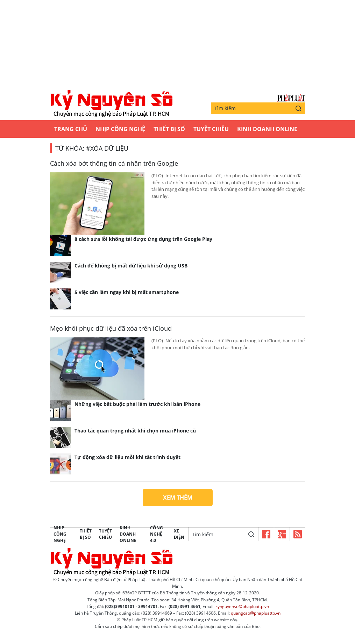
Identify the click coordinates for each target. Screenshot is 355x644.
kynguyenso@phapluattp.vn (242, 606)
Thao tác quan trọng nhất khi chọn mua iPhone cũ (135, 431)
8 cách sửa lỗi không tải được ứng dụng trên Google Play (143, 239)
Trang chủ (71, 129)
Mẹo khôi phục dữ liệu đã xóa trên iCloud (111, 328)
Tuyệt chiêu (211, 129)
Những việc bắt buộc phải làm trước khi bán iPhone (137, 404)
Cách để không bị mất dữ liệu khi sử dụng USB (131, 266)
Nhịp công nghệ (120, 129)
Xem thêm (178, 498)
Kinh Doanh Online (267, 129)
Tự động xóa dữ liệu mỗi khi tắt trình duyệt (127, 457)
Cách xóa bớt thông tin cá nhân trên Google (114, 163)
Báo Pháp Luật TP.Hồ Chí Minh (291, 98)
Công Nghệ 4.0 (157, 534)
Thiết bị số (169, 129)
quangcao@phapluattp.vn (256, 613)
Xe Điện (179, 534)
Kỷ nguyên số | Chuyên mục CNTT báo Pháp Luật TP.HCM (111, 104)
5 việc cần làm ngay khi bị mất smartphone (127, 292)
